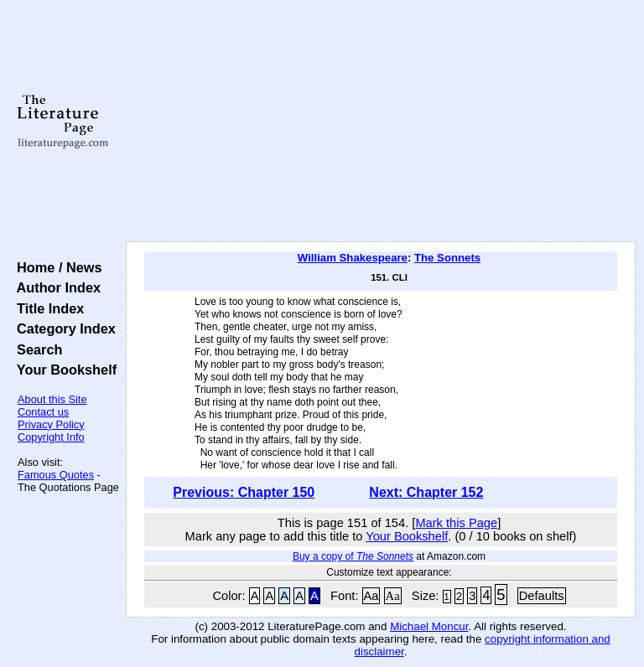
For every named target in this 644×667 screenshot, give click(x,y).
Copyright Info (51, 437)
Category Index (62, 328)
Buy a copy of (353, 556)
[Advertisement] (381, 122)
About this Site (52, 399)
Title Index (47, 308)
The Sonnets (447, 258)
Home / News (56, 267)
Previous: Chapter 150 (244, 492)
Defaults (542, 596)
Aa (371, 596)
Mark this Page (456, 523)
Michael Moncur (429, 626)
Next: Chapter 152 (426, 492)
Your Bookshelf (63, 370)
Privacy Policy (51, 424)
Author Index (55, 287)
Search (36, 349)
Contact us (43, 412)
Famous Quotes (56, 475)
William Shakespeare (353, 258)
